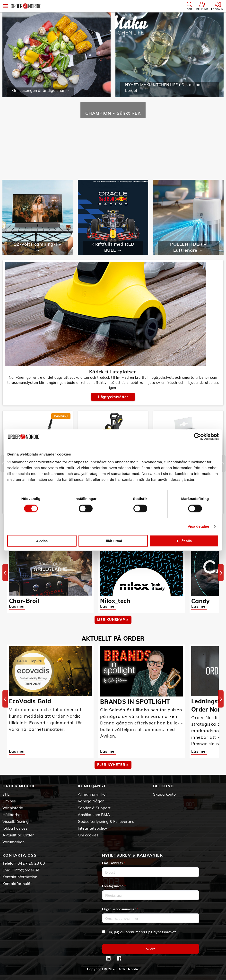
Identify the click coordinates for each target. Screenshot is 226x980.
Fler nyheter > (113, 765)
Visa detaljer (198, 526)
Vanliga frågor (91, 801)
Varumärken (13, 842)
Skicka (151, 949)
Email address (113, 863)
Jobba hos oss (15, 828)
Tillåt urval (113, 541)
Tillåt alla (184, 541)
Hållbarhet (12, 815)
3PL (6, 794)
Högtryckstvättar (113, 397)
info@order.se (27, 870)
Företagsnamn (114, 886)
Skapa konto (164, 794)
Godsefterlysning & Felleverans (106, 821)
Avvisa (42, 541)
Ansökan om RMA (94, 815)
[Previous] (3, 464)
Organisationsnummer (120, 909)
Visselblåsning (16, 821)
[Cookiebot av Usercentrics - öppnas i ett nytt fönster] (197, 437)
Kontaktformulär (17, 884)
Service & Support (94, 808)
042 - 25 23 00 (31, 863)
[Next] (223, 464)
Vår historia (13, 808)
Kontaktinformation (20, 877)
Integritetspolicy (92, 828)
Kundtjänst (92, 786)
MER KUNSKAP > (113, 620)
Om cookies (88, 835)
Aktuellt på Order (18, 835)
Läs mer (17, 606)
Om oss (9, 801)
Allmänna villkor (92, 794)
